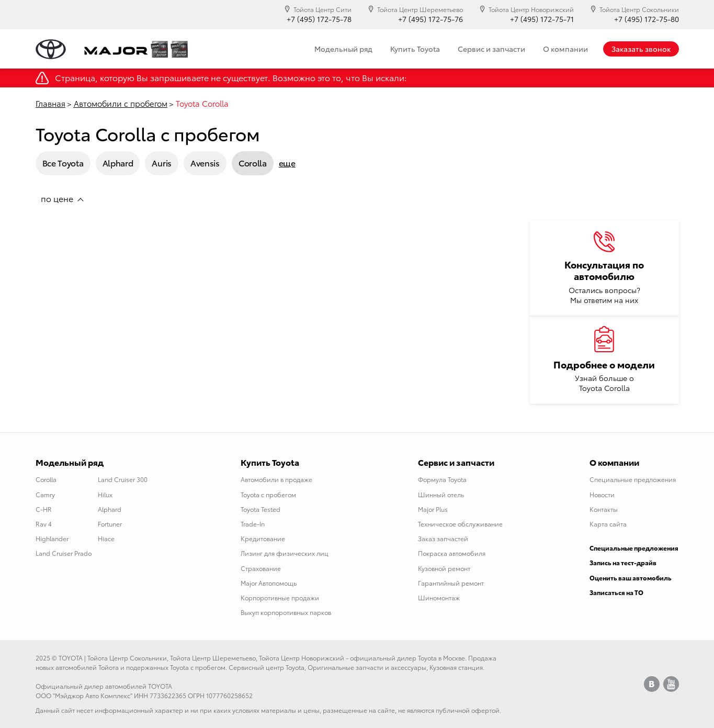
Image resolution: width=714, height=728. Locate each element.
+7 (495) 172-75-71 (542, 19)
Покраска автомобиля (452, 553)
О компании (565, 49)
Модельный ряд (343, 49)
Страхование (261, 568)
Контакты (604, 509)
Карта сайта (608, 524)
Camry (45, 494)
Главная (50, 103)
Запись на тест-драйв (623, 562)
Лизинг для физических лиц (285, 553)
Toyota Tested (260, 509)
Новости (602, 494)
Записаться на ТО (616, 592)
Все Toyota (63, 163)
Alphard (118, 163)
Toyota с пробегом (268, 494)
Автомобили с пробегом (121, 103)
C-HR (44, 509)
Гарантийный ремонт (451, 583)
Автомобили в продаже (276, 479)
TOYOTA (71, 658)
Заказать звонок (641, 49)
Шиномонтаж (439, 597)
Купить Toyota (415, 49)
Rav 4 (44, 524)
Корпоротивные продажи (280, 597)
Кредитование (263, 538)
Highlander (52, 538)
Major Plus (433, 509)
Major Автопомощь (269, 583)
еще (287, 163)
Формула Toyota (442, 479)
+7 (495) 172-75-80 (647, 19)
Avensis (205, 163)
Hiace (106, 538)
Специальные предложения (633, 479)
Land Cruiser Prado (64, 553)
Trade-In (253, 524)
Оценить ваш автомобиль (631, 578)
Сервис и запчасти (491, 49)
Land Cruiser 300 (123, 479)
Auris (162, 163)
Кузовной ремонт (444, 568)
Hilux (105, 494)
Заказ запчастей (443, 538)
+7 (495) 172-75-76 (430, 19)
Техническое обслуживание (460, 524)
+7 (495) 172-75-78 (319, 19)
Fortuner (110, 524)
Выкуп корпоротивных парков (286, 612)
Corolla (253, 163)
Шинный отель (441, 494)
